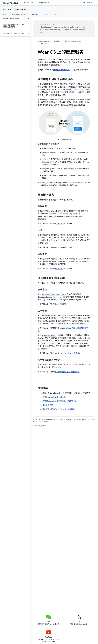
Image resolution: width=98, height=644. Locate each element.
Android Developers (44, 41)
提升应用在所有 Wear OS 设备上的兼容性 (59, 409)
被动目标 (68, 248)
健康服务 (70, 60)
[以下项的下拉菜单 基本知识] (33, 3)
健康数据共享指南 (19, 15)
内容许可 (55, 419)
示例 (46, 15)
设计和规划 (43, 3)
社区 (55, 15)
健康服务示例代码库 (61, 70)
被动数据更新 (61, 304)
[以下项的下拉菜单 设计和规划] (50, 3)
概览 (4, 15)
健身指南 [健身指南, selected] (35, 15)
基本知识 (57, 41)
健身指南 (44, 44)
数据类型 (59, 224)
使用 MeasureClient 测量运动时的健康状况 (59, 401)
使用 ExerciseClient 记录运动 (67, 353)
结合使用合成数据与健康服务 (68, 372)
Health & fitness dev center (17, 9)
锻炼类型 (59, 269)
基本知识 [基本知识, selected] (27, 3)
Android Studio (88, 3)
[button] (13, 19)
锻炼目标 (59, 248)
